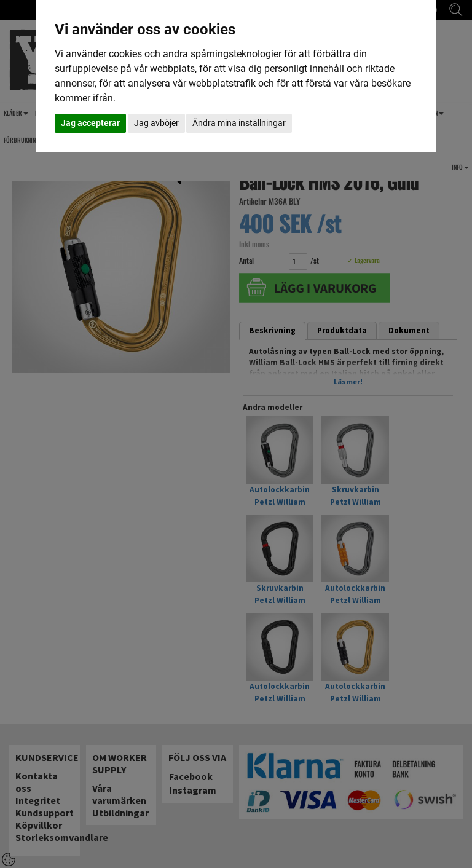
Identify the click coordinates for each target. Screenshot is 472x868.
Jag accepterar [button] (90, 123)
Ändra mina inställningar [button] (239, 123)
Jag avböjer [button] (156, 123)
